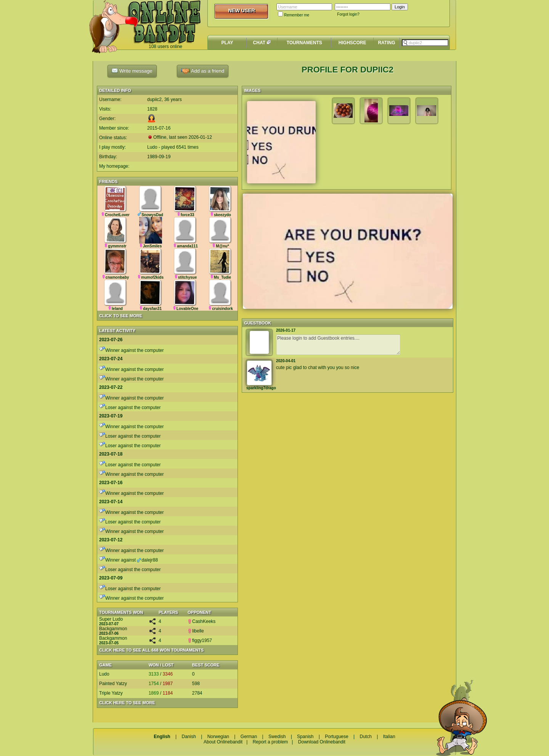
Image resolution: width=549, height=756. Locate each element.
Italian (389, 737)
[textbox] (425, 43)
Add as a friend (203, 71)
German (249, 737)
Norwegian (218, 737)
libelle (196, 631)
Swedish (277, 737)
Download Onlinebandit (322, 742)
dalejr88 (147, 560)
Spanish (305, 737)
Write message (132, 71)
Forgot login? (348, 14)
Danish (189, 737)
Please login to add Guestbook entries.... (338, 345)
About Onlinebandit (223, 742)
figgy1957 (200, 640)
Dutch (365, 737)
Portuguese (336, 737)
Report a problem (270, 742)
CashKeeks (201, 621)
